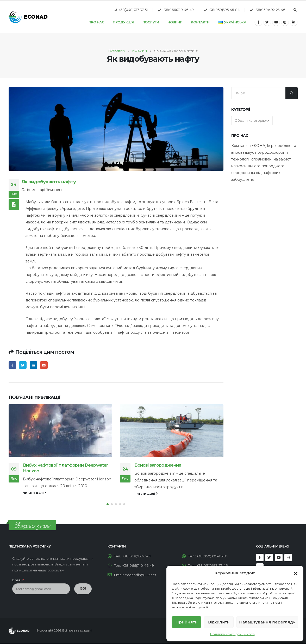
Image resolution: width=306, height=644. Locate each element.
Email (44, 365)
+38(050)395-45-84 (224, 10)
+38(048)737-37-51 (133, 10)
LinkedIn (33, 365)
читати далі (35, 492)
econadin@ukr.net (140, 575)
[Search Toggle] (295, 10)
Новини (175, 22)
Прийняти (187, 622)
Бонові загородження (158, 465)
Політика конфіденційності (232, 634)
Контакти (200, 22)
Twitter (23, 365)
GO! (83, 589)
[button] (296, 573)
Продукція (123, 22)
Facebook (12, 365)
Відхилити (219, 622)
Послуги (151, 22)
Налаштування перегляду (267, 622)
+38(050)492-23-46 (270, 10)
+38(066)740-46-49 (178, 10)
